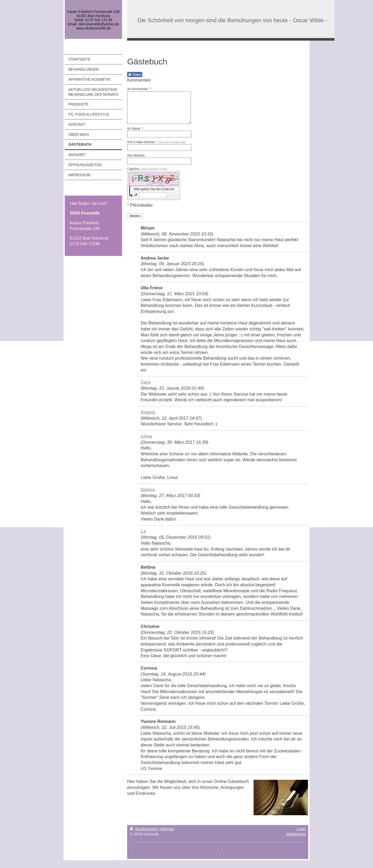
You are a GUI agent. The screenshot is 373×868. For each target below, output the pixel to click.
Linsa (146, 436)
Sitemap (167, 829)
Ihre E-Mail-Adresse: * (156, 142)
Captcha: (147, 169)
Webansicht (296, 834)
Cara (145, 382)
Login (301, 829)
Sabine (148, 490)
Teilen (135, 75)
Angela (148, 412)
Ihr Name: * (135, 129)
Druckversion (144, 829)
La (143, 531)
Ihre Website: (136, 155)
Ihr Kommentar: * (139, 89)
